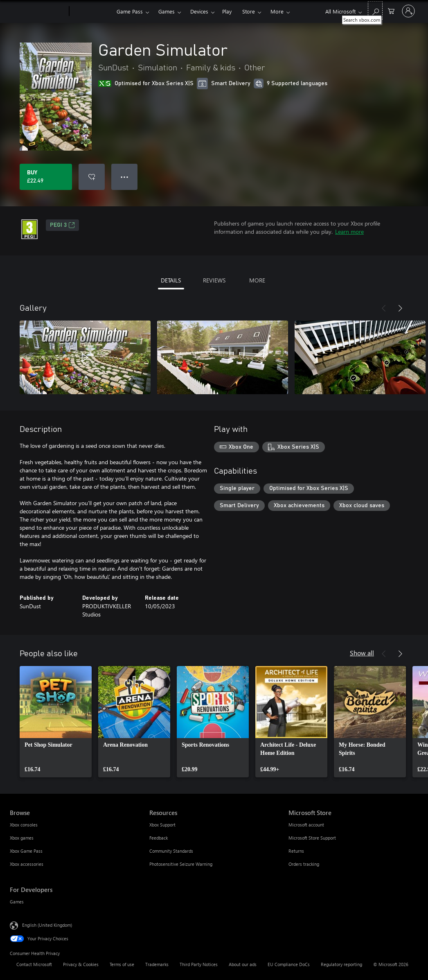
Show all (362, 653)
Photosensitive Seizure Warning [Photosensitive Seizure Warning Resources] (181, 864)
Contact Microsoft (34, 964)
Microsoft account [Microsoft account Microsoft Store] (306, 825)
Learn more (349, 231)
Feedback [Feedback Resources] (159, 838)
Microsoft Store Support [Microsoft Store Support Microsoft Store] (312, 838)
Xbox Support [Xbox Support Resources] (162, 825)
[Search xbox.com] (375, 10)
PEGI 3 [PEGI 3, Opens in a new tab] (62, 225)
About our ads (243, 964)
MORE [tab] (257, 280)
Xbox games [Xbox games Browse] (22, 838)
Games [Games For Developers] (17, 902)
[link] (56, 722)
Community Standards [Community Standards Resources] (171, 851)
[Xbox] (92, 11)
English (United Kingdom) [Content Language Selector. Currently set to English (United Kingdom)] (47, 925)
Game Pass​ (130, 11)
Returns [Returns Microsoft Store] (296, 851)
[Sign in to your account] (408, 11)
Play (227, 11)
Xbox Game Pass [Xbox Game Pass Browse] (26, 851)
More (277, 11)
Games (167, 11)
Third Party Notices (199, 964)
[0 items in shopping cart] (391, 10)
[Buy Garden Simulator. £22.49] (46, 177)
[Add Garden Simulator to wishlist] (92, 177)
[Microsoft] (38, 11)
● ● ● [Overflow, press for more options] (125, 177)
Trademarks (157, 964)
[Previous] (384, 308)
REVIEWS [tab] (214, 280)
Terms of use (122, 964)
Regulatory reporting (341, 964)
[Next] (400, 308)
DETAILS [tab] (171, 280)
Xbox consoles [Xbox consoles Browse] (24, 825)
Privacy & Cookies (81, 964)
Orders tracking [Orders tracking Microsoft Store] (304, 864)
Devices (199, 11)
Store (249, 11)
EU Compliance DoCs (289, 964)
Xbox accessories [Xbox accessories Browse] (27, 864)
